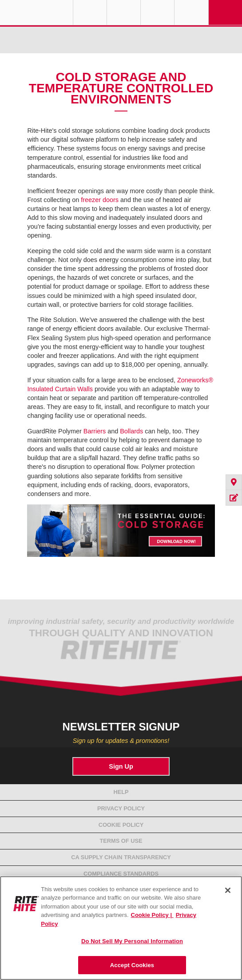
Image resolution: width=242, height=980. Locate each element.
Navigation (225, 12)
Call (157, 12)
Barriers (95, 431)
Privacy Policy (121, 808)
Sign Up (121, 766)
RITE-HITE (36, 12)
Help (121, 792)
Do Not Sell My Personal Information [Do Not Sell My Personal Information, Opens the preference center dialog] (132, 941)
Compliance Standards (121, 874)
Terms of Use (121, 841)
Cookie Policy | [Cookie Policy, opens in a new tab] (152, 915)
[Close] (228, 890)
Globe (90, 12)
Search (191, 12)
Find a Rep (124, 12)
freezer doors (100, 200)
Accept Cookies (132, 965)
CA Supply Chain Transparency (121, 857)
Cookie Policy (121, 825)
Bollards (131, 431)
